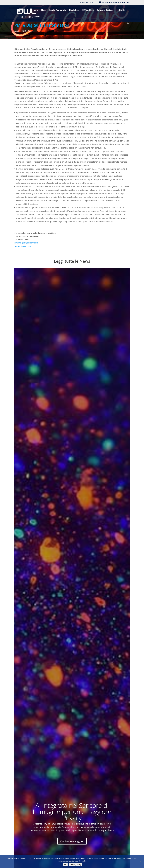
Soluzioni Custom (105, 10)
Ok (65, 865)
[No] (141, 862)
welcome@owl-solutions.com (109, 845)
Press (31, 31)
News (44, 10)
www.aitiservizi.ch (23, 246)
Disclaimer (62, 852)
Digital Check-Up (64, 833)
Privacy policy (76, 865)
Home (35, 10)
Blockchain (74, 10)
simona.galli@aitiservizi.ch (26, 243)
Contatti (36, 16)
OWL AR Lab (88, 10)
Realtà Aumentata (58, 10)
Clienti (122, 10)
